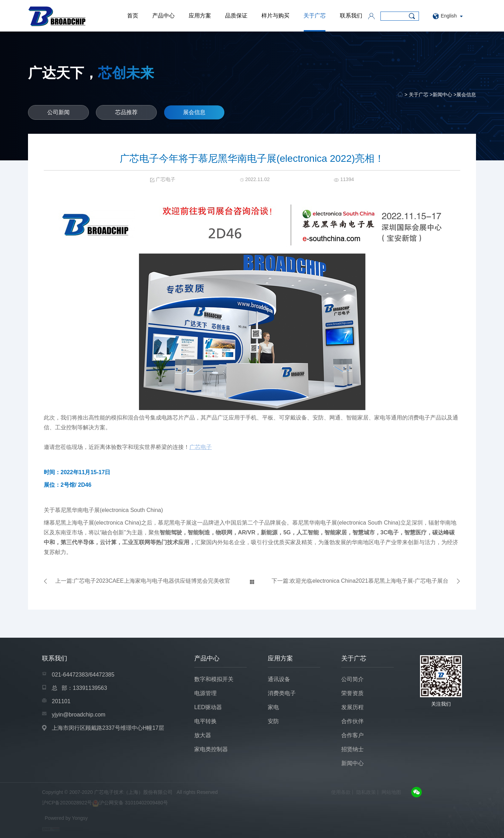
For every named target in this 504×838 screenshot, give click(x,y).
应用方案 (200, 16)
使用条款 (341, 792)
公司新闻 (58, 112)
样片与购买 (275, 16)
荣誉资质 (352, 693)
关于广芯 (315, 16)
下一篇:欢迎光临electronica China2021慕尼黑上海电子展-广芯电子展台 (360, 581)
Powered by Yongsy (66, 818)
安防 (273, 721)
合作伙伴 (352, 721)
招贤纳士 (352, 749)
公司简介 (352, 679)
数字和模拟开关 (214, 679)
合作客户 (352, 735)
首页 (133, 16)
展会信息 (466, 95)
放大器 (203, 735)
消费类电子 (282, 693)
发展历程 (352, 707)
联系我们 (351, 16)
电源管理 (205, 693)
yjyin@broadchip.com (79, 715)
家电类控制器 (211, 749)
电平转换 (205, 721)
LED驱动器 (208, 707)
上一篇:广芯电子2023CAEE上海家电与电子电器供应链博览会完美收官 (143, 581)
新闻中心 (442, 95)
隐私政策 (366, 792)
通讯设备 (279, 679)
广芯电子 (201, 447)
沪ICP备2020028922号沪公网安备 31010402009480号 (105, 803)
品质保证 (236, 16)
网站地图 (391, 792)
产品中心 (163, 16)
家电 (273, 707)
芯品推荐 (126, 112)
